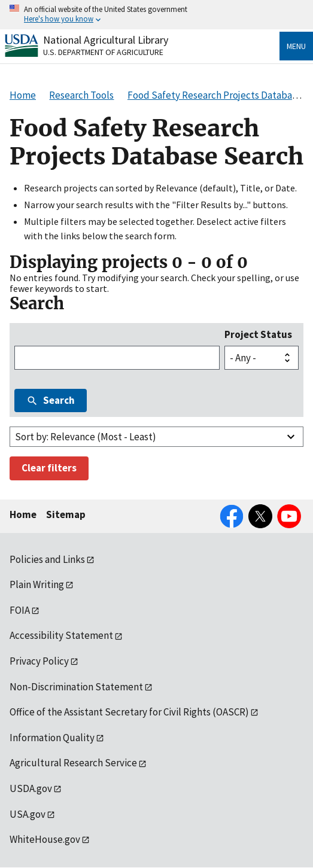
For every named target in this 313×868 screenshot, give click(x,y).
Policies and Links (47, 559)
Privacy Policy (39, 661)
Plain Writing (37, 584)
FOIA (20, 610)
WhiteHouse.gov (45, 839)
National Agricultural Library (106, 40)
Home (23, 514)
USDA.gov (31, 788)
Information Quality (52, 738)
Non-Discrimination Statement (76, 687)
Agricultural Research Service (73, 763)
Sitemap (66, 514)
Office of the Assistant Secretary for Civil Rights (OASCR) (129, 712)
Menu (296, 46)
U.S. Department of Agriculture (103, 52)
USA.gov (28, 814)
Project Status (258, 334)
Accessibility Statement (61, 635)
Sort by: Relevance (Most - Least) (86, 437)
